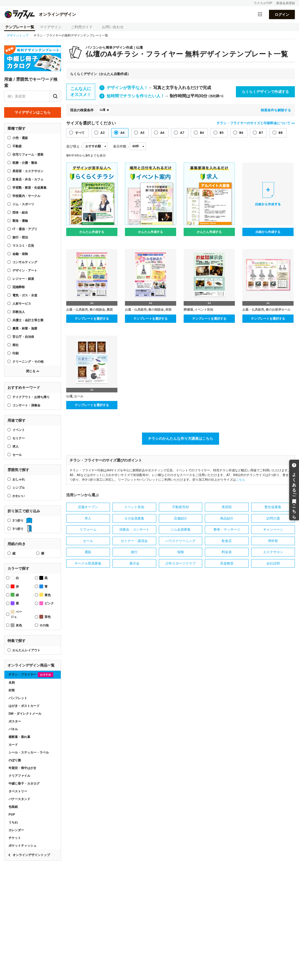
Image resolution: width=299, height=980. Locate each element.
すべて (80, 133)
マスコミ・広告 (23, 246)
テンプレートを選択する (92, 319)
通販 (88, 552)
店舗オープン (88, 507)
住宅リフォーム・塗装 (28, 155)
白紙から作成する (268, 232)
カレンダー (16, 830)
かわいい (19, 496)
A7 (182, 133)
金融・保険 (20, 254)
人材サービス (22, 304)
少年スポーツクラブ (180, 563)
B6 (241, 133)
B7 (261, 133)
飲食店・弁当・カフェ (28, 179)
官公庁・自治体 (23, 337)
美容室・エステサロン (28, 171)
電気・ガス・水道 (25, 295)
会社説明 (273, 563)
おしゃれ (19, 479)
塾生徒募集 (273, 507)
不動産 (17, 146)
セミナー (19, 438)
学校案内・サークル (26, 196)
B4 (202, 133)
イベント (19, 430)
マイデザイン (51, 27)
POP (12, 815)
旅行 (134, 552)
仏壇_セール (75, 396)
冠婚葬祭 (19, 287)
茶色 (45, 617)
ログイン (282, 14)
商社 (16, 345)
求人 (16, 447)
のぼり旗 (15, 760)
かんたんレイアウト (26, 650)
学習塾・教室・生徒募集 (29, 188)
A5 (142, 133)
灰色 (16, 625)
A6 (162, 133)
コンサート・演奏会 (26, 405)
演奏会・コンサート (134, 529)
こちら (241, 480)
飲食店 (227, 541)
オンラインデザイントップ (31, 855)
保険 (181, 552)
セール (17, 455)
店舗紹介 (181, 518)
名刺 (12, 683)
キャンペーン (273, 529)
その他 (44, 625)
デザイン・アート (25, 270)
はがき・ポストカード (24, 706)
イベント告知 (134, 507)
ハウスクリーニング (180, 541)
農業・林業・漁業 (25, 328)
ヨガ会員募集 (134, 518)
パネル (13, 729)
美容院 (227, 507)
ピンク (47, 603)
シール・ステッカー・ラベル (29, 752)
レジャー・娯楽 (23, 279)
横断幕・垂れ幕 (19, 737)
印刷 (16, 353)
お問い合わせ (113, 27)
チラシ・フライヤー (31, 675)
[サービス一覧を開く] (260, 14)
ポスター (15, 721)
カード (13, 745)
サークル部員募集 (88, 563)
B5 (222, 133)
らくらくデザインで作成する (265, 92)
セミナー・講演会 (134, 541)
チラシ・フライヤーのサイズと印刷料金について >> (256, 123)
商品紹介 (227, 518)
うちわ (13, 822)
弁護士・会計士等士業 (28, 320)
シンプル (19, 488)
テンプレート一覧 (20, 27)
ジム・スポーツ (23, 204)
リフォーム (88, 529)
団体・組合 (20, 213)
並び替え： (75, 146)
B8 (281, 133)
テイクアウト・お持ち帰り (31, 397)
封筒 (12, 690)
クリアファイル (19, 776)
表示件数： (121, 146)
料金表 (227, 552)
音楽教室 (227, 563)
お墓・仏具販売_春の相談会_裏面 (89, 310)
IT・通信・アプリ (25, 229)
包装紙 (13, 807)
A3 (102, 133)
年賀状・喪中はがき (23, 768)
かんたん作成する (92, 232)
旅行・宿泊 (20, 237)
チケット (15, 838)
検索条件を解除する (276, 110)
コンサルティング (25, 262)
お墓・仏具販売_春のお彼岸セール (266, 310)
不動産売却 (180, 507)
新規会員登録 (286, 3)
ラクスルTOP (263, 3)
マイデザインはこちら (33, 112)
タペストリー (18, 791)
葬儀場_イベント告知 (198, 310)
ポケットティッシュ (23, 846)
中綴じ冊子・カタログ (24, 784)
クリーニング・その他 (28, 362)
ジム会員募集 (181, 529)
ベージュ (16, 614)
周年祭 (273, 541)
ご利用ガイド (82, 27)
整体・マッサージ (227, 529)
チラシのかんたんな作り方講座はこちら (181, 438)
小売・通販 (20, 138)
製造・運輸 (20, 221)
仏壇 (102, 110)
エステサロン (273, 552)
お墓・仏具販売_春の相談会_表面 (148, 310)
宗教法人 (19, 312)
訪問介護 (273, 518)
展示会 (134, 563)
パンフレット (18, 698)
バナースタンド (19, 799)
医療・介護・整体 (25, 163)
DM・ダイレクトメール (25, 714)
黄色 (45, 595)
